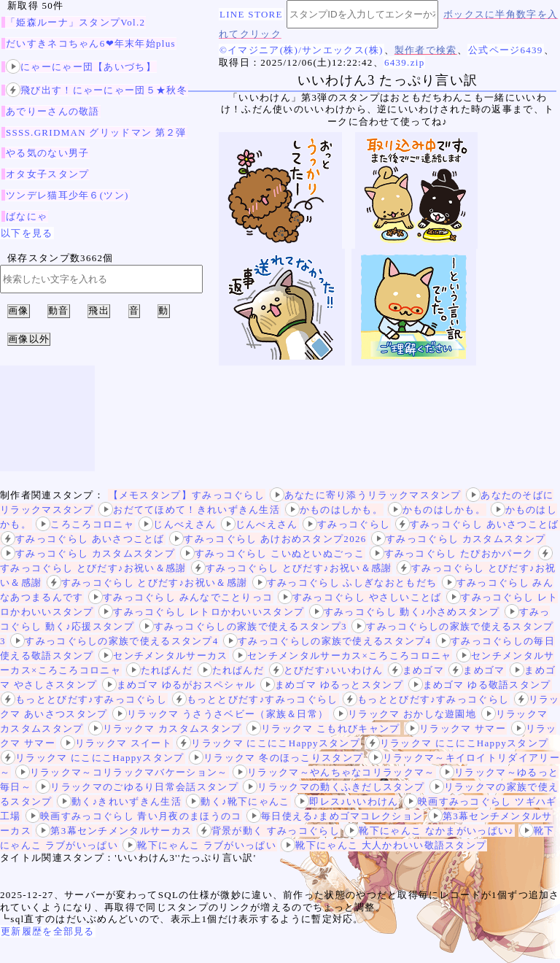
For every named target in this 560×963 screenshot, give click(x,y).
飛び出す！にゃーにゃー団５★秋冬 (97, 90)
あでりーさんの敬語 (53, 111)
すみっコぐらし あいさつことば (477, 524)
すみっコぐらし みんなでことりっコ (180, 597)
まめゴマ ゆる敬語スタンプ (480, 685)
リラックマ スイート (116, 743)
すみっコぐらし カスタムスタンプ (458, 539)
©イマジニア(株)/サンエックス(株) (302, 50)
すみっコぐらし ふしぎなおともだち (345, 583)
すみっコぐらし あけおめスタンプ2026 (268, 539)
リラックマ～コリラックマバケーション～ (122, 772)
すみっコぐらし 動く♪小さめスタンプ (404, 612)
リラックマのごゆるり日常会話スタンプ (137, 787)
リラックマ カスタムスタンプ (165, 728)
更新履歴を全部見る (48, 931)
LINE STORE (251, 14)
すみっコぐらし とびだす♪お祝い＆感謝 (291, 568)
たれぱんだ (160, 670)
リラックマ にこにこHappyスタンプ (268, 743)
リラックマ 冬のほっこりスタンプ (276, 758)
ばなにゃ (27, 216)
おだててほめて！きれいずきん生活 (189, 510)
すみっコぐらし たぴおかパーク (452, 553)
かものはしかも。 (334, 510)
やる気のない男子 (47, 153)
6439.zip (405, 62)
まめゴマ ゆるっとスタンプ (332, 685)
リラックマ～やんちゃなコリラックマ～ (334, 772)
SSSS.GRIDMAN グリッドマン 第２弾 (96, 132)
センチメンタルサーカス (163, 655)
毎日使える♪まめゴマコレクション (335, 816)
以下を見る (27, 233)
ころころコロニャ (85, 524)
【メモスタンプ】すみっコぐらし (187, 495)
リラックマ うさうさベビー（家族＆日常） (220, 714)
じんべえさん (177, 524)
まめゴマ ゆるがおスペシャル (179, 685)
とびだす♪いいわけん (326, 670)
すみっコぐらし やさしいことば (360, 597)
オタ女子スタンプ (47, 174)
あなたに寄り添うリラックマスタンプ (366, 495)
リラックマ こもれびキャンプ (323, 728)
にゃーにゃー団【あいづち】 (81, 67)
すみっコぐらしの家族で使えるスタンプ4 (114, 641)
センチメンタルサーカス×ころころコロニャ (342, 655)
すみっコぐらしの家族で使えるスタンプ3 (243, 626)
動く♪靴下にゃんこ (238, 801)
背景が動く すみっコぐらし (268, 831)
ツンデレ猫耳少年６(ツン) (67, 195)
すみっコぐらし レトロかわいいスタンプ (201, 612)
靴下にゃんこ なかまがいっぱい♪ (429, 831)
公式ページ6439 (506, 50)
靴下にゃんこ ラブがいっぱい (199, 845)
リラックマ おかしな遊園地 (405, 714)
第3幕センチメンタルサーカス (114, 831)
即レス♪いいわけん (346, 801)
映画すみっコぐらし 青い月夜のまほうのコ (133, 816)
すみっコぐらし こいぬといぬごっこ (272, 553)
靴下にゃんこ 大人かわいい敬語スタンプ (384, 845)
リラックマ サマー (455, 728)
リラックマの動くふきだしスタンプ (334, 787)
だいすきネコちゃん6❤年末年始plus (91, 43)
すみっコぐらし (346, 524)
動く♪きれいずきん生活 (119, 801)
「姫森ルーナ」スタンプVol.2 (75, 22)
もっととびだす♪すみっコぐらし (84, 699)
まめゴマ (416, 670)
